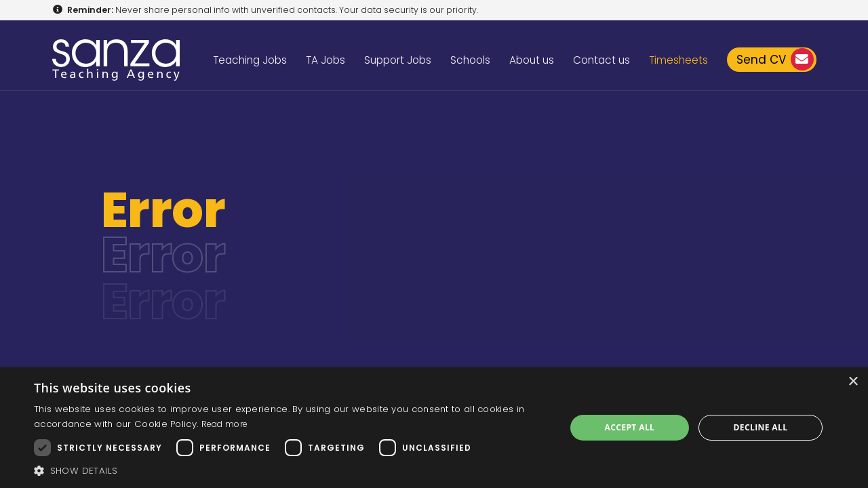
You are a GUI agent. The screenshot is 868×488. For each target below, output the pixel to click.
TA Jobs (325, 60)
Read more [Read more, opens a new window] (225, 424)
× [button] (853, 382)
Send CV (775, 59)
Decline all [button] (761, 427)
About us (532, 60)
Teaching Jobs (250, 60)
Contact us (601, 60)
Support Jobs (398, 60)
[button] (292, 471)
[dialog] (434, 428)
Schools (470, 60)
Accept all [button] (630, 427)
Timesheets (678, 60)
